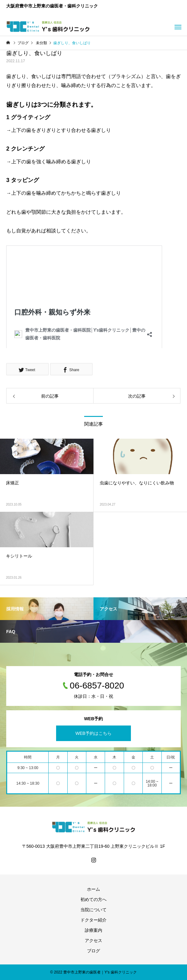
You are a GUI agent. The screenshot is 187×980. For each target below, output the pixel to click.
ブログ (93, 951)
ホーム (93, 889)
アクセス (93, 940)
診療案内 (93, 930)
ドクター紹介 (93, 920)
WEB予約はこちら (93, 733)
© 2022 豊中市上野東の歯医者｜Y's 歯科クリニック (93, 972)
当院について (93, 910)
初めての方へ (93, 899)
